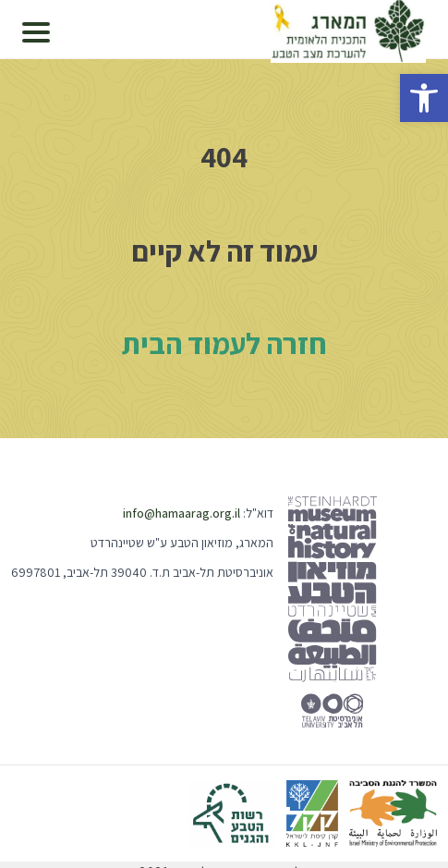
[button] (424, 98)
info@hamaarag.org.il (182, 513)
